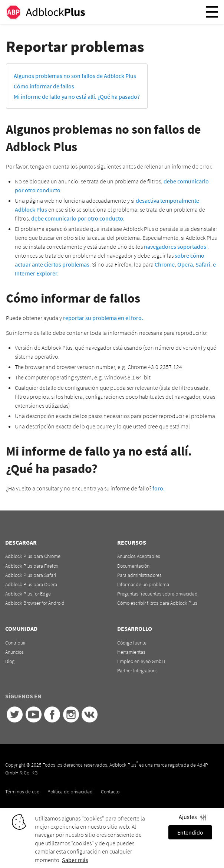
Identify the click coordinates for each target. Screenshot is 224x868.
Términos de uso (22, 792)
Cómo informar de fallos (44, 86)
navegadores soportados (175, 247)
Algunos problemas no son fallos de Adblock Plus (75, 76)
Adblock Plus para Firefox (32, 566)
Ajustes (192, 817)
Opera (185, 264)
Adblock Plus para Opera (31, 584)
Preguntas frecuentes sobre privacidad (157, 594)
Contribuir (15, 643)
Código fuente (132, 643)
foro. (159, 488)
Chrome (165, 264)
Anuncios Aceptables (139, 556)
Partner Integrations (137, 670)
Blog (10, 661)
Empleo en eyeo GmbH (141, 661)
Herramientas (131, 652)
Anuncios (14, 652)
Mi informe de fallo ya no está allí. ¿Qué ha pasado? (77, 97)
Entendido (190, 832)
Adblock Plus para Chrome (33, 556)
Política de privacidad (70, 792)
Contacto (110, 792)
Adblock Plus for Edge (28, 594)
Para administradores (139, 575)
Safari (203, 264)
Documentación (133, 566)
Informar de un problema (143, 584)
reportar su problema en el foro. (103, 318)
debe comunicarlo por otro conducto (77, 218)
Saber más (75, 860)
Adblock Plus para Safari (31, 575)
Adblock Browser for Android (35, 603)
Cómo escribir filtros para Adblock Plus (157, 603)
